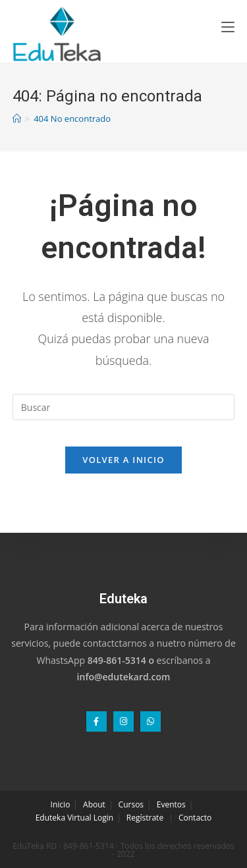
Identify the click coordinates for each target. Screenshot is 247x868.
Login (103, 818)
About (94, 804)
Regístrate (145, 818)
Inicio (61, 804)
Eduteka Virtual (64, 818)
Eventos (171, 804)
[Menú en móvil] (228, 26)
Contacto (195, 818)
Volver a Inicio (123, 460)
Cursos (131, 804)
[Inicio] (17, 119)
